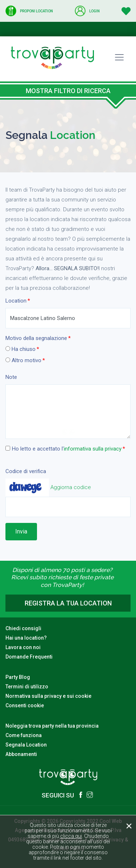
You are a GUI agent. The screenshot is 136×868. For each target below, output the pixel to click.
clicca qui (71, 836)
